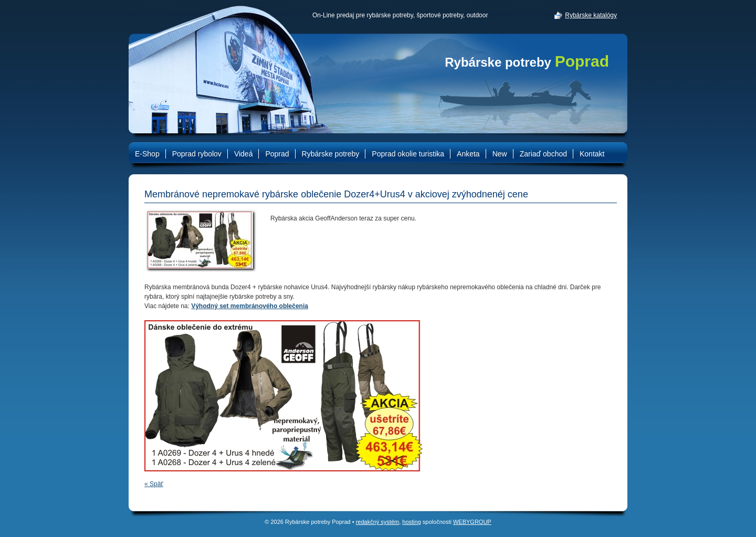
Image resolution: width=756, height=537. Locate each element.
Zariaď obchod (543, 154)
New (500, 154)
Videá (244, 154)
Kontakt (592, 154)
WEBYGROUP (472, 522)
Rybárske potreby (527, 62)
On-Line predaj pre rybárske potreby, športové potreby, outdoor (400, 15)
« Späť (154, 484)
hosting (411, 522)
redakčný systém (378, 522)
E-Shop (147, 154)
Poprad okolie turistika (408, 154)
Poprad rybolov (197, 154)
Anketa (468, 154)
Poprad (277, 154)
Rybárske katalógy (591, 15)
